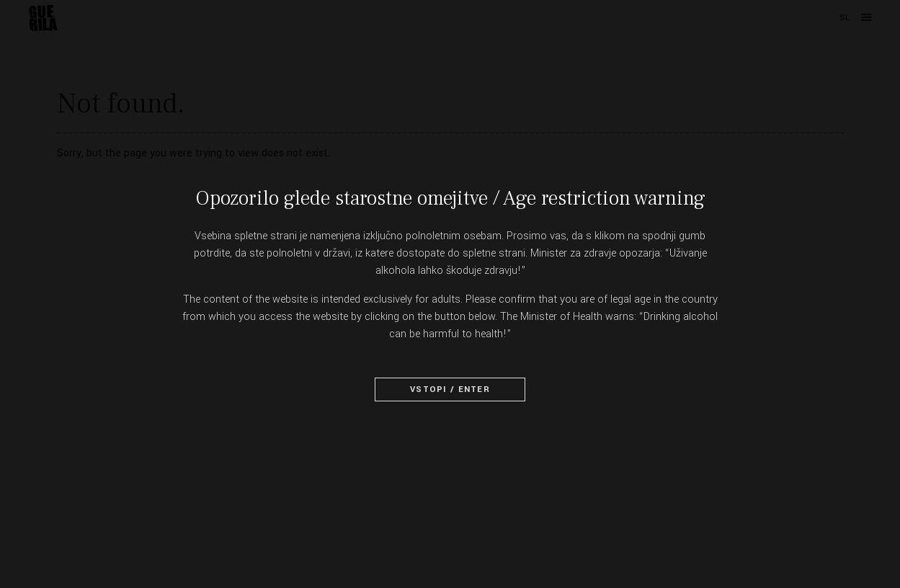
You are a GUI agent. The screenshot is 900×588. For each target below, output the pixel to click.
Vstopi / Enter (450, 389)
